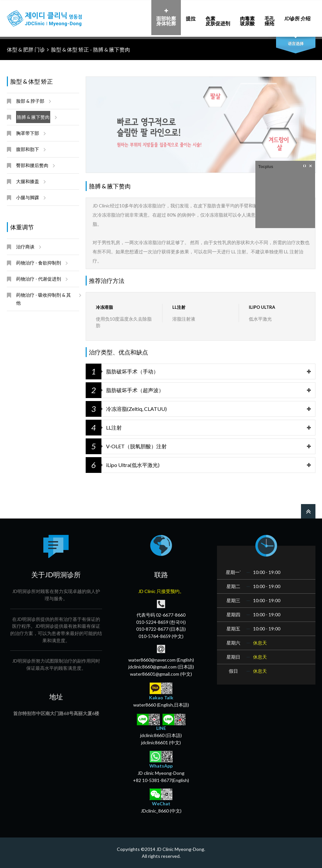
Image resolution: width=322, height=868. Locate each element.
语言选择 (296, 43)
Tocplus (266, 167)
